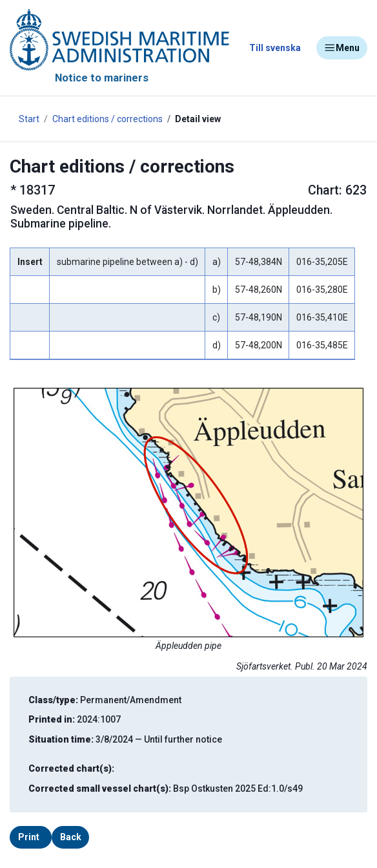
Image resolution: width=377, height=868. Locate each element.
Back (71, 837)
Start (29, 119)
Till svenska (275, 48)
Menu (342, 48)
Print (29, 837)
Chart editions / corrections (107, 119)
